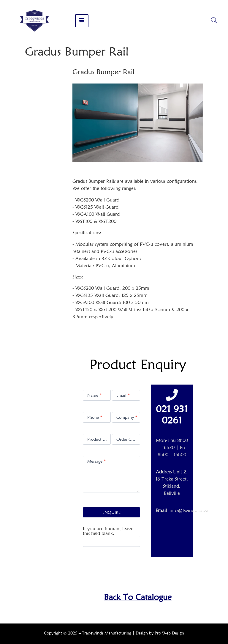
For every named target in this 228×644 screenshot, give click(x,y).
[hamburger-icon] (82, 21)
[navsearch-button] (214, 21)
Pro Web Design (169, 633)
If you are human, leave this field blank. (108, 531)
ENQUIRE (111, 512)
